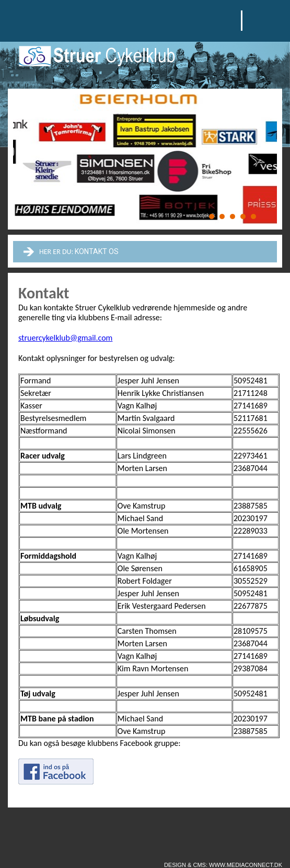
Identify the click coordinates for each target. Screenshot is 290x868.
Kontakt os (97, 251)
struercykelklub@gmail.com (65, 338)
